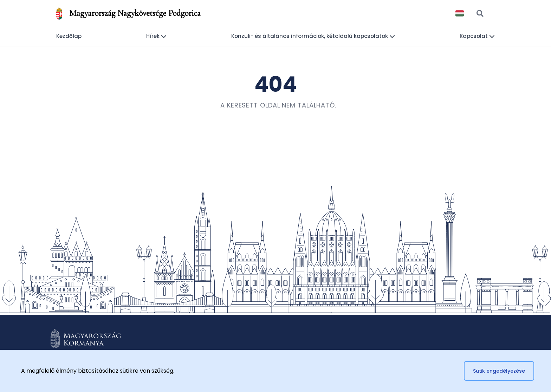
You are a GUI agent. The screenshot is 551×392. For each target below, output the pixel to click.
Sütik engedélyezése (499, 371)
